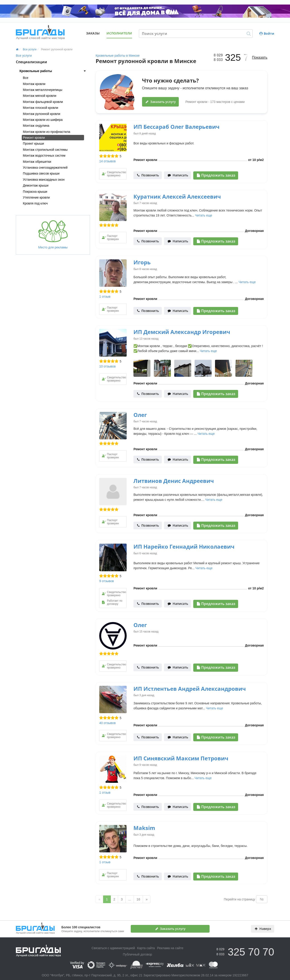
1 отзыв (105, 297)
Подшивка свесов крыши (41, 173)
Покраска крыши (35, 192)
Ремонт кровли (34, 138)
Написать (178, 175)
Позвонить (148, 175)
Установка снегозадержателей (45, 168)
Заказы (93, 33)
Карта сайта (146, 948)
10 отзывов (107, 366)
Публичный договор (137, 954)
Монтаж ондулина (36, 126)
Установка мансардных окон (44, 180)
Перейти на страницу (239, 899)
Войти (267, 33)
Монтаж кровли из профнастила (47, 132)
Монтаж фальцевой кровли (43, 102)
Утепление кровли (36, 197)
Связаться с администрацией (113, 948)
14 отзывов (107, 161)
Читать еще (204, 215)
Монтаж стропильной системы (45, 150)
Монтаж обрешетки (37, 162)
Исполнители (119, 33)
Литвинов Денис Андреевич (174, 481)
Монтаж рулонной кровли (42, 114)
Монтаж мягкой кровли (40, 96)
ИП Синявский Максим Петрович (181, 758)
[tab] (53, 71)
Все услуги (24, 56)
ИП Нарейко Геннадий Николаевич (184, 546)
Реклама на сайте (170, 948)
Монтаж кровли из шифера (43, 120)
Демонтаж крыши (36, 185)
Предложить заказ (216, 175)
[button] (53, 71)
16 (138, 899)
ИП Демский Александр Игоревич (182, 332)
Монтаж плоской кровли (41, 108)
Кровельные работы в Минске (118, 56)
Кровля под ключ (35, 203)
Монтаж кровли (34, 84)
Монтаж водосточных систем (44, 156)
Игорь (142, 262)
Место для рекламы (53, 235)
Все (26, 78)
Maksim (144, 828)
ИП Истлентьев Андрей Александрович (190, 689)
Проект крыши (33, 143)
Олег (140, 415)
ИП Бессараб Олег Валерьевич (176, 127)
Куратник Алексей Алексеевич (177, 196)
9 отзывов (107, 581)
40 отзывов (107, 723)
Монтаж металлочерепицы (43, 90)
